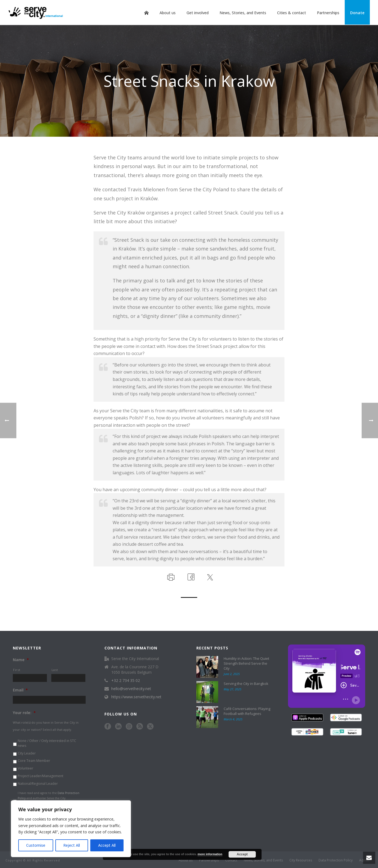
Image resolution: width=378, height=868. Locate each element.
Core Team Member (34, 761)
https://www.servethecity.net (136, 697)
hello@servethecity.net (131, 689)
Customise (36, 845)
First (17, 670)
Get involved (198, 13)
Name (21, 660)
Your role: (24, 713)
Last (55, 670)
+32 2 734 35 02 (126, 681)
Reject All (72, 845)
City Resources (301, 860)
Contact (231, 860)
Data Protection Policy (336, 860)
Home (146, 13)
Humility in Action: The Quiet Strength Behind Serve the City (246, 663)
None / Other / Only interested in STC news (47, 743)
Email (20, 690)
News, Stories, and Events (243, 13)
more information (210, 854)
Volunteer (25, 768)
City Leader (27, 753)
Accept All (107, 845)
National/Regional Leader (38, 784)
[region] (71, 829)
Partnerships (328, 13)
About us (168, 13)
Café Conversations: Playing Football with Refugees (247, 711)
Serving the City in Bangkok (246, 684)
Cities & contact (292, 13)
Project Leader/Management (40, 776)
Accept (242, 854)
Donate (357, 13)
